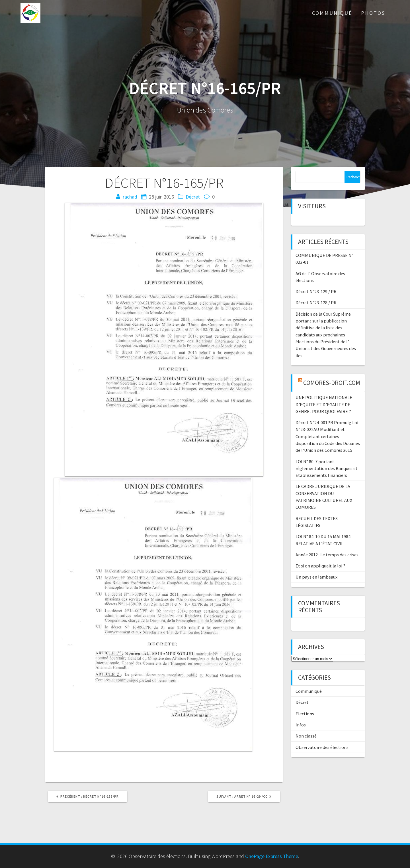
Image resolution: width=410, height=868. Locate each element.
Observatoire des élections (322, 747)
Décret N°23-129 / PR (316, 291)
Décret (193, 197)
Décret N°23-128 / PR (316, 303)
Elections (305, 714)
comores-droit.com (332, 383)
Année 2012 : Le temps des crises (327, 555)
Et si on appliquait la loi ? (320, 566)
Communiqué (332, 13)
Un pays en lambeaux (316, 577)
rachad (130, 197)
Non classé (306, 736)
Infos (301, 725)
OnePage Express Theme (272, 856)
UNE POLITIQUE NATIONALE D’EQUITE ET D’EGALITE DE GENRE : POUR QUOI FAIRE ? (324, 404)
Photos (373, 13)
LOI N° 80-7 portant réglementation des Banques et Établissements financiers (327, 468)
